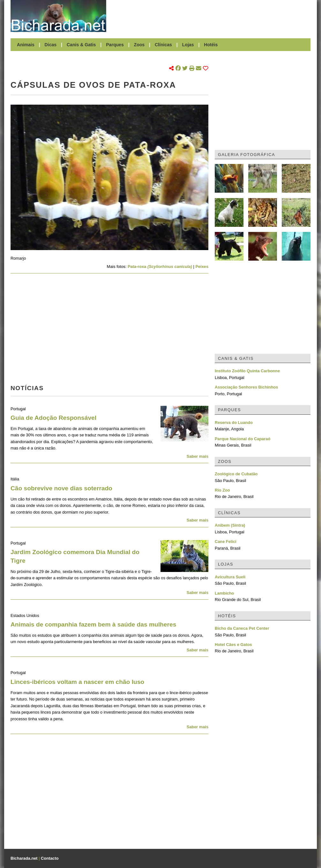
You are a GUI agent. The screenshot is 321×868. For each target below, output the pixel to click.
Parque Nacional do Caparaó (243, 439)
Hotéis (211, 45)
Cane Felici (226, 542)
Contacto (50, 858)
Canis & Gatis (81, 45)
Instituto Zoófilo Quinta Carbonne (247, 371)
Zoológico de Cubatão (236, 474)
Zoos (139, 45)
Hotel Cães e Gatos (233, 645)
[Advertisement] (212, 16)
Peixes (202, 267)
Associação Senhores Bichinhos (246, 387)
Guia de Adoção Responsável (53, 418)
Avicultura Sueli (230, 577)
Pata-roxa (160, 267)
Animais (26, 45)
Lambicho (224, 593)
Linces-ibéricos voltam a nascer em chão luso (77, 682)
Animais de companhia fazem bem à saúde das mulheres (93, 624)
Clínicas (163, 45)
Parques (115, 45)
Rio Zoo (222, 490)
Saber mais (198, 456)
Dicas (51, 45)
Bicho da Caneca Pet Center (242, 628)
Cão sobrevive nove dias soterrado (61, 488)
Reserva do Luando (234, 423)
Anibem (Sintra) (230, 525)
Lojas (188, 45)
